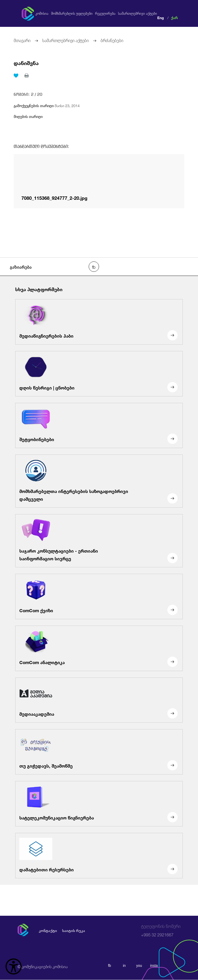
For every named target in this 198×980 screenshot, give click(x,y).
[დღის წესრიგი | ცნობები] (99, 374)
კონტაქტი (48, 930)
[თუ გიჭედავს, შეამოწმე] (99, 752)
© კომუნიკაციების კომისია (43, 966)
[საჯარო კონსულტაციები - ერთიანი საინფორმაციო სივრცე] (99, 541)
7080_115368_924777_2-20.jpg (54, 197)
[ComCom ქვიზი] (99, 596)
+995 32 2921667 (161, 931)
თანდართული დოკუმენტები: (41, 146)
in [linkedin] (124, 966)
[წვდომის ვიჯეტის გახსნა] (14, 966)
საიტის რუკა (74, 930)
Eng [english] (161, 17)
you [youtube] (139, 966)
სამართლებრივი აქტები (138, 13)
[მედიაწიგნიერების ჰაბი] (99, 322)
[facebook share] (94, 267)
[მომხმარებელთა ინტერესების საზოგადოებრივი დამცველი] (99, 481)
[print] (27, 76)
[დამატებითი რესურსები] (99, 856)
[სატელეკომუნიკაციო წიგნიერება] (99, 804)
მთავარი (22, 40)
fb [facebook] (110, 966)
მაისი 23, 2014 (47, 105)
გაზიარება (21, 267)
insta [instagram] (154, 966)
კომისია (42, 13)
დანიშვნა (26, 62)
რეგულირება (105, 13)
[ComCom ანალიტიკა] (99, 648)
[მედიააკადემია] (99, 700)
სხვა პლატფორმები (39, 289)
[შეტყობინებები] (99, 426)
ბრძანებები (112, 40)
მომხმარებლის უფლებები (72, 13)
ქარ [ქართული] (174, 17)
